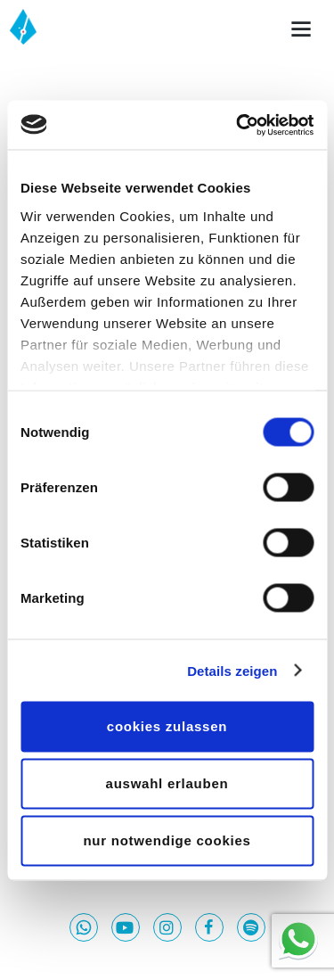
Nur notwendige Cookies (167, 840)
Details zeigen (232, 670)
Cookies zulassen (167, 726)
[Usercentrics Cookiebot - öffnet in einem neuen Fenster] (238, 125)
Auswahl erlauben (167, 783)
